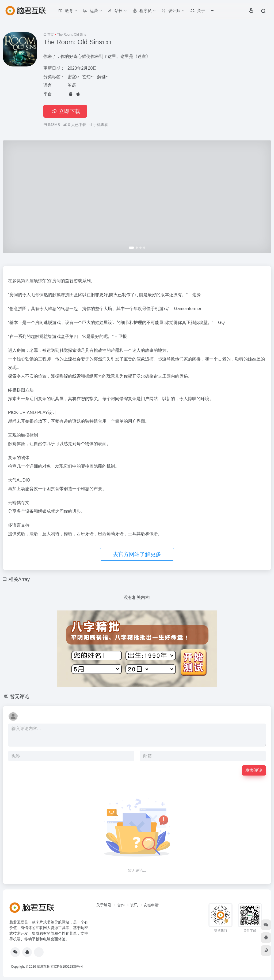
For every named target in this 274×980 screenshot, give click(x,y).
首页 (51, 35)
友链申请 (151, 905)
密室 (72, 77)
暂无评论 (20, 696)
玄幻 (86, 77)
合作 (121, 905)
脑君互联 (43, 967)
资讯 (134, 905)
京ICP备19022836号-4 (67, 967)
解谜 (101, 77)
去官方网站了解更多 (137, 554)
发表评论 (254, 770)
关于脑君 (104, 905)
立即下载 (65, 111)
